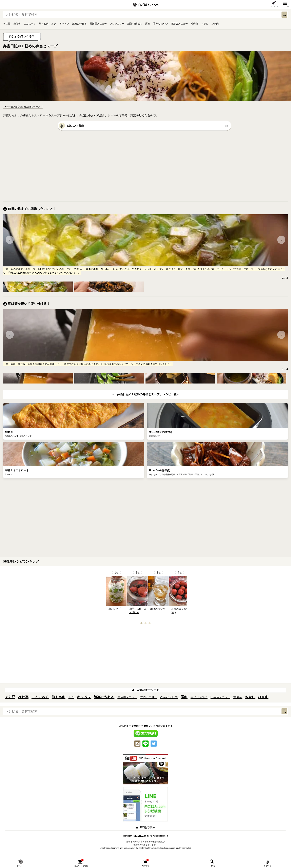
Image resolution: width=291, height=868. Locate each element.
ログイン (274, 6)
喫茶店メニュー (179, 24)
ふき (54, 24)
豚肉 (148, 24)
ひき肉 (215, 24)
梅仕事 (17, 24)
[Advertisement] (124, 166)
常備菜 (194, 24)
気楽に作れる (79, 24)
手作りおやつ (160, 24)
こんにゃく (30, 24)
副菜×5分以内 (135, 24)
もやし (205, 24)
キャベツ (64, 24)
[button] (10, 240)
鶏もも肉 (44, 24)
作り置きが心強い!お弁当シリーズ (23, 107)
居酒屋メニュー (98, 24)
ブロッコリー (117, 24)
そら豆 (7, 24)
